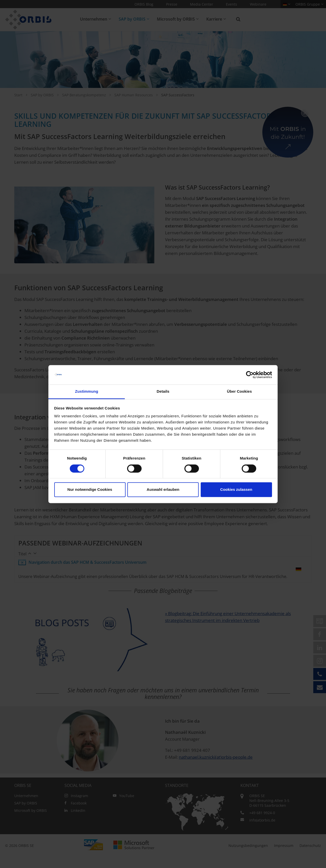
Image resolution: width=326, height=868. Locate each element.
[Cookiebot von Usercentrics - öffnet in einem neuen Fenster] (250, 375)
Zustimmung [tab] (87, 392)
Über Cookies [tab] (239, 392)
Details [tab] (163, 392)
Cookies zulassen (236, 490)
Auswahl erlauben (163, 490)
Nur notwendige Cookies (90, 490)
